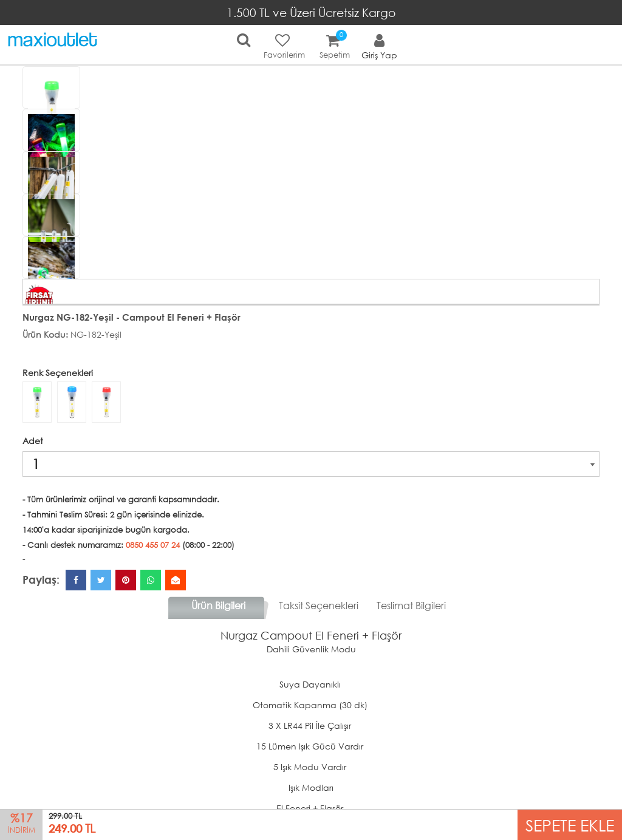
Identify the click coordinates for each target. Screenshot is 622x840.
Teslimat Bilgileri (411, 605)
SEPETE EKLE (570, 825)
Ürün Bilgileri (218, 605)
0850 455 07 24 (153, 545)
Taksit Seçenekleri (319, 605)
